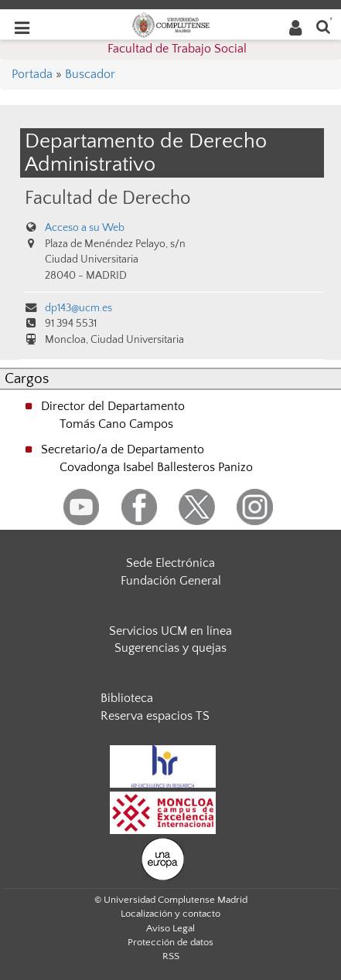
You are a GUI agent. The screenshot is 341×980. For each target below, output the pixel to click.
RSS (171, 956)
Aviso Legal (170, 928)
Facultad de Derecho (107, 198)
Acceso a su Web (85, 228)
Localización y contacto (170, 914)
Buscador (90, 74)
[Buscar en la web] (323, 26)
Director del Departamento (113, 406)
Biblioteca (127, 698)
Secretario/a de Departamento (123, 449)
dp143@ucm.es (78, 308)
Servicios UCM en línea (170, 631)
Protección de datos (170, 942)
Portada (32, 74)
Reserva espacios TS (155, 716)
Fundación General (171, 581)
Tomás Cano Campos (116, 424)
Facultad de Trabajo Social (177, 49)
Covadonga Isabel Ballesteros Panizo (156, 467)
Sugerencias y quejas (170, 648)
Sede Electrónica (170, 563)
